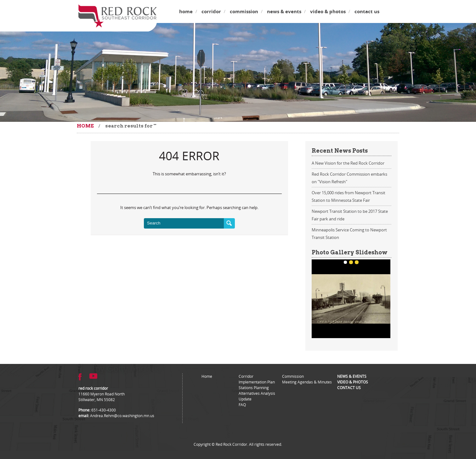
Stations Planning (254, 388)
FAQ (242, 405)
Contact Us (367, 11)
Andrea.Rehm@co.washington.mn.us (122, 416)
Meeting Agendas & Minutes (307, 382)
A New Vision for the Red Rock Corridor (348, 163)
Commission (244, 11)
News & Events (284, 11)
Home (186, 11)
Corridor (211, 11)
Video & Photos (328, 11)
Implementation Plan (257, 382)
